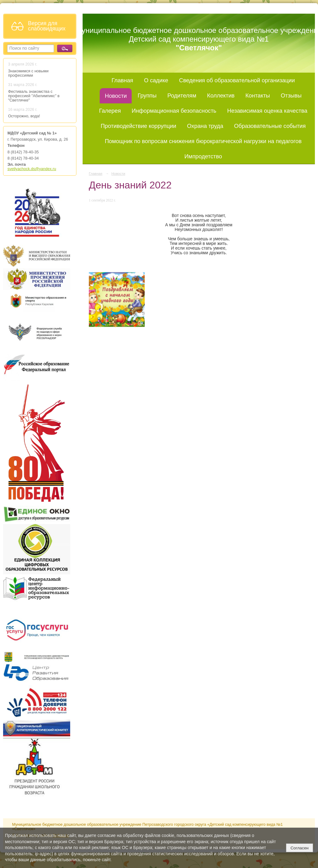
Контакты (258, 95)
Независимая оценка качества (267, 111)
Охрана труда (205, 126)
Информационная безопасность (174, 111)
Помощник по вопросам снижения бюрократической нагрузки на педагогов (203, 141)
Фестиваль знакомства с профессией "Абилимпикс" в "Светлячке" (34, 96)
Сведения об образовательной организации (237, 80)
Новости (116, 96)
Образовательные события (270, 126)
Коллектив (221, 95)
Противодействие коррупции (138, 126)
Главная (122, 80)
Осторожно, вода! (24, 116)
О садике (156, 80)
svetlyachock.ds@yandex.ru (32, 169)
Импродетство (203, 156)
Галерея (110, 111)
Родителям (182, 95)
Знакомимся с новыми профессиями (28, 73)
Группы (147, 95)
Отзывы (291, 95)
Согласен (299, 848)
